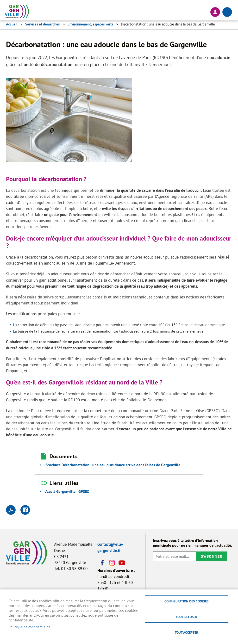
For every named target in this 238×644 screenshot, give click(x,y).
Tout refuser (186, 617)
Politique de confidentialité (30, 627)
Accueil (12, 24)
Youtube (121, 563)
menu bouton (227, 12)
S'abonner (212, 556)
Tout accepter (186, 632)
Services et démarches (42, 24)
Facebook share (25, 510)
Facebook (102, 563)
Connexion (215, 12)
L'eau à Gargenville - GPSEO (67, 491)
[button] (69, 121)
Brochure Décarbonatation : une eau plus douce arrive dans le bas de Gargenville (113, 465)
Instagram (112, 563)
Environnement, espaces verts (90, 24)
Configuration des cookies (186, 601)
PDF (11, 510)
